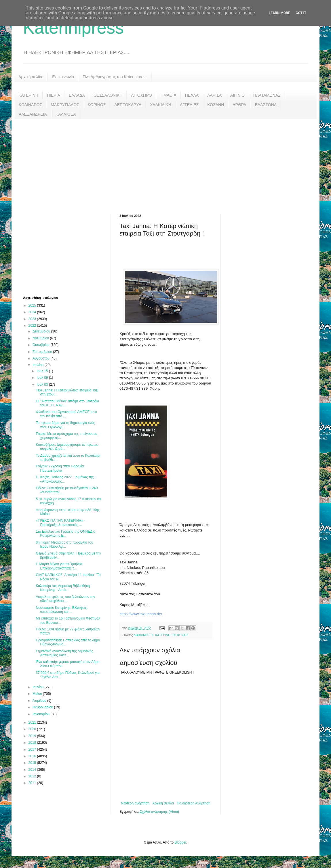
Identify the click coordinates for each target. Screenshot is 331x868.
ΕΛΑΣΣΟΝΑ (266, 105)
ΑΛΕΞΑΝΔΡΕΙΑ (33, 114)
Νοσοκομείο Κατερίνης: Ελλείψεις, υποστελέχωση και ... (62, 610)
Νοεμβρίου (41, 338)
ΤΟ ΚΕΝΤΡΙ (180, 635)
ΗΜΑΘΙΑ (169, 95)
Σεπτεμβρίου (43, 352)
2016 (33, 756)
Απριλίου (40, 701)
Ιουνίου (39, 687)
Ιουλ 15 (43, 371)
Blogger (180, 842)
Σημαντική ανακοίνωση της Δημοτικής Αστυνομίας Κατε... (64, 653)
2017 (33, 750)
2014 (33, 770)
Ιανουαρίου (42, 714)
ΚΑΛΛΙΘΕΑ (66, 114)
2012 (33, 776)
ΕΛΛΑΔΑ (77, 95)
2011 (33, 783)
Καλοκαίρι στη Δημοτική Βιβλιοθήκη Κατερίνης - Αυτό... (63, 588)
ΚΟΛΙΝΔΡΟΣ (30, 105)
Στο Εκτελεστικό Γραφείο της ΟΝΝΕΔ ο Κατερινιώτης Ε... (65, 534)
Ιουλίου (39, 365)
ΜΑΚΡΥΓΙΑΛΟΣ (65, 105)
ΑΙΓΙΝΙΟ (237, 95)
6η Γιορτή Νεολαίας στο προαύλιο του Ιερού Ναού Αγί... (64, 544)
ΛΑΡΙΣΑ (214, 95)
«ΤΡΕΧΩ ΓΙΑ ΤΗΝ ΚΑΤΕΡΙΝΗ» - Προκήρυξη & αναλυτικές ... (60, 523)
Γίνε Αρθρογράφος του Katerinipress (115, 77)
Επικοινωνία (63, 77)
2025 (33, 305)
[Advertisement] (165, 162)
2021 (33, 722)
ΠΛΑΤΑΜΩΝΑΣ (267, 95)
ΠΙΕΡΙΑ (54, 95)
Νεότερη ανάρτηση (135, 803)
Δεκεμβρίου (42, 331)
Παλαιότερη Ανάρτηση (194, 803)
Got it (301, 13)
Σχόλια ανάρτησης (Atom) (159, 812)
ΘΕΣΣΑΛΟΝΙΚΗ (108, 95)
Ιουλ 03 (43, 385)
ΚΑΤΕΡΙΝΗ (28, 95)
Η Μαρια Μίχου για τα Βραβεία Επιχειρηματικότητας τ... (59, 566)
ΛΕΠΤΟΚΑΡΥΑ (128, 105)
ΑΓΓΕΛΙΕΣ (189, 105)
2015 (33, 763)
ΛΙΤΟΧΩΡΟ (141, 95)
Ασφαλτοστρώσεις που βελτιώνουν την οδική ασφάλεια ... (65, 599)
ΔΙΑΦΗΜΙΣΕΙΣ (143, 635)
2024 (33, 312)
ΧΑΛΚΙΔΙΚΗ (161, 105)
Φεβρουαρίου (43, 707)
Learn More (279, 13)
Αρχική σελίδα (31, 77)
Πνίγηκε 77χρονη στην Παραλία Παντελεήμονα (60, 468)
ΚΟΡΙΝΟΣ (97, 105)
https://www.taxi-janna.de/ (141, 614)
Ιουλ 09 (43, 378)
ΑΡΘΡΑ (239, 105)
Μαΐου (38, 694)
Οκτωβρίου (41, 345)
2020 (33, 729)
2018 (33, 743)
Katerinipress (73, 28)
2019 (33, 736)
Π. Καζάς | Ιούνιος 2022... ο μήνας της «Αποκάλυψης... (65, 479)
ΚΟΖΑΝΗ (216, 105)
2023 (33, 319)
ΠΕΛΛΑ (192, 95)
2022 (33, 326)
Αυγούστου (41, 358)
